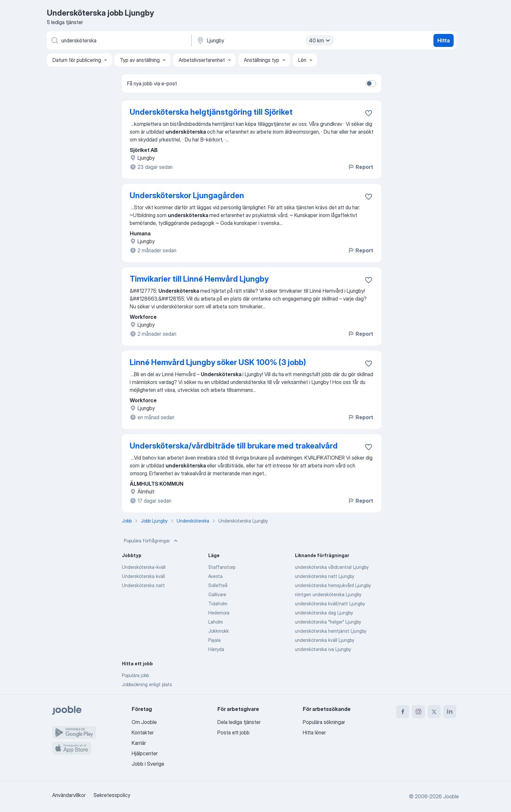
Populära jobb (135, 675)
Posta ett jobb (234, 732)
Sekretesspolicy (112, 795)
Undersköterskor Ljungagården (187, 195)
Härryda (216, 649)
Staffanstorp (222, 567)
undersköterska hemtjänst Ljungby (331, 631)
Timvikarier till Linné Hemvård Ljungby (199, 279)
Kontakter (143, 732)
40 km (320, 40)
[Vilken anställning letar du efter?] (119, 40)
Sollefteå (218, 585)
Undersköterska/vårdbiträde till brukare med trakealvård (234, 446)
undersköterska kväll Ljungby (325, 640)
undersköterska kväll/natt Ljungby (330, 604)
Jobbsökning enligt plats (147, 684)
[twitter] (434, 712)
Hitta (444, 40)
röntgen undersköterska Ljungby (328, 594)
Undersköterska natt (143, 585)
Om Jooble (144, 722)
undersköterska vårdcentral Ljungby (332, 567)
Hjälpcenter (145, 753)
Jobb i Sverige (148, 764)
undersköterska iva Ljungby (323, 649)
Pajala (214, 640)
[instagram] (418, 712)
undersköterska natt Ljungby (325, 576)
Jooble (451, 796)
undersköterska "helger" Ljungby (328, 622)
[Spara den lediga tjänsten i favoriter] (369, 113)
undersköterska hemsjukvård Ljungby (333, 585)
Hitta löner (314, 732)
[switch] (371, 83)
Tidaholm (218, 604)
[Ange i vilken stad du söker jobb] (264, 40)
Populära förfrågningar (151, 541)
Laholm (216, 622)
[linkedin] (450, 712)
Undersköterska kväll (143, 576)
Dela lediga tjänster (239, 722)
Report (360, 167)
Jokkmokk (219, 631)
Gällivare (217, 594)
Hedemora (219, 613)
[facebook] (403, 712)
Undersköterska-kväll (144, 567)
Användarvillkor (69, 795)
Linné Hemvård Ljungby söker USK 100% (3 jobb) (218, 362)
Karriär (139, 743)
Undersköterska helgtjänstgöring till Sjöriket (211, 112)
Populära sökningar (324, 722)
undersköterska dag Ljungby (324, 613)
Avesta (215, 576)
